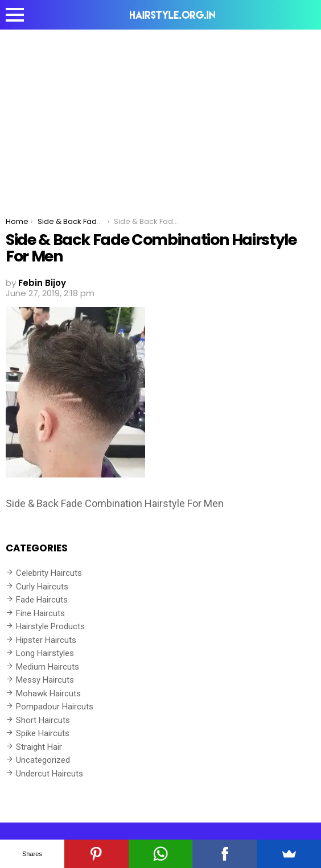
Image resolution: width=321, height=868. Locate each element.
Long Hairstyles (45, 653)
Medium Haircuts (48, 667)
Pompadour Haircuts (55, 707)
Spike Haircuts (43, 733)
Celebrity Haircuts (49, 573)
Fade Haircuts (42, 600)
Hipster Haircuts (46, 640)
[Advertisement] (160, 115)
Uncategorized (43, 760)
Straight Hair (39, 747)
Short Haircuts (43, 720)
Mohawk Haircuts (48, 693)
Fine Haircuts (40, 613)
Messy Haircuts (45, 680)
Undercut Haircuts (50, 774)
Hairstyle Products (50, 626)
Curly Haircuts (42, 587)
